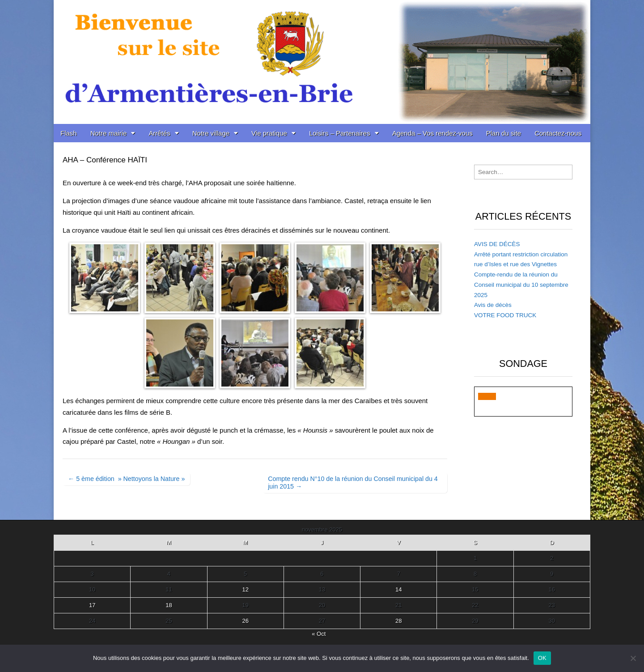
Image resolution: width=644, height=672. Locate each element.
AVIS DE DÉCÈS (497, 244)
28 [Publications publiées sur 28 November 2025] (398, 621)
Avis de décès (493, 305)
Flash (69, 133)
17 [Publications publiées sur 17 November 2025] (92, 605)
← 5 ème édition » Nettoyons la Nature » (126, 479)
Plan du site (504, 133)
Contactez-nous (558, 133)
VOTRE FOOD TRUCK (505, 315)
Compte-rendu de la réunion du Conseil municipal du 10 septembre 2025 (521, 285)
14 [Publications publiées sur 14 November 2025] (398, 589)
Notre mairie (109, 133)
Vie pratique (269, 133)
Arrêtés (159, 133)
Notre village (211, 133)
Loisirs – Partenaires (340, 133)
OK (542, 658)
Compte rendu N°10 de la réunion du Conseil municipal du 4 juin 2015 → (353, 483)
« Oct (319, 634)
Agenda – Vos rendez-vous (432, 133)
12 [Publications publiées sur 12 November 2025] (245, 589)
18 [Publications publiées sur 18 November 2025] (169, 605)
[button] (487, 396)
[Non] (633, 658)
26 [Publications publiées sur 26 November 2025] (245, 621)
